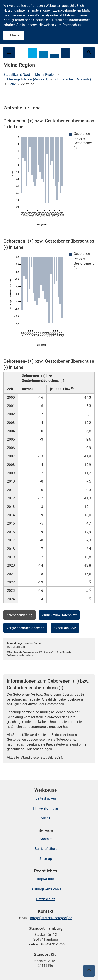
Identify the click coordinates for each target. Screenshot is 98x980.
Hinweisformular (46, 808)
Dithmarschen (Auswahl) (72, 79)
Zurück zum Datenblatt (59, 615)
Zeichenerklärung (19, 615)
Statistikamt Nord (17, 75)
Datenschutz (46, 899)
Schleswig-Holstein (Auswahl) (26, 79)
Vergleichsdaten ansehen (25, 628)
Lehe (12, 84)
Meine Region (45, 75)
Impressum (46, 879)
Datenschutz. (72, 25)
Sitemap (46, 859)
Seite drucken (46, 798)
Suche (46, 818)
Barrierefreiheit (46, 849)
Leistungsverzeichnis (46, 889)
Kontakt (46, 839)
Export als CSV (65, 628)
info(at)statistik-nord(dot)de (51, 918)
